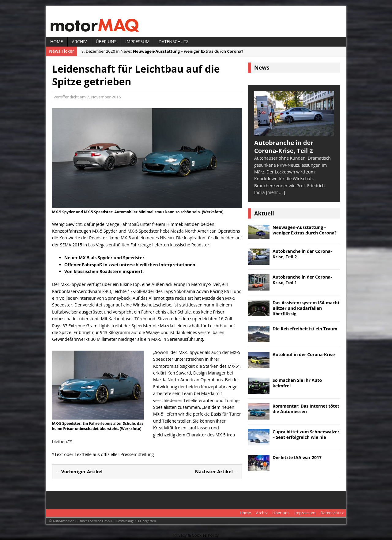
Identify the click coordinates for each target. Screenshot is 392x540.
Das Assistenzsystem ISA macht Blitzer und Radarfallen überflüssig (306, 308)
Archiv (79, 42)
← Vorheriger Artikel (79, 471)
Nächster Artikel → (217, 471)
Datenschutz (174, 42)
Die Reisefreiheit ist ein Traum (305, 329)
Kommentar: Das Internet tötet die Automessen (306, 409)
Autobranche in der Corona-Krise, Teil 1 (302, 280)
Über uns (106, 42)
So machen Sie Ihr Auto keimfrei (297, 383)
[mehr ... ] (275, 192)
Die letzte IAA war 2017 (297, 457)
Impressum (138, 42)
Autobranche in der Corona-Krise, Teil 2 (302, 254)
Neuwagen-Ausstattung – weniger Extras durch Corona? (305, 230)
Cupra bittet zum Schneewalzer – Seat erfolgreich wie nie (306, 434)
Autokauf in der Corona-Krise (304, 354)
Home (57, 42)
